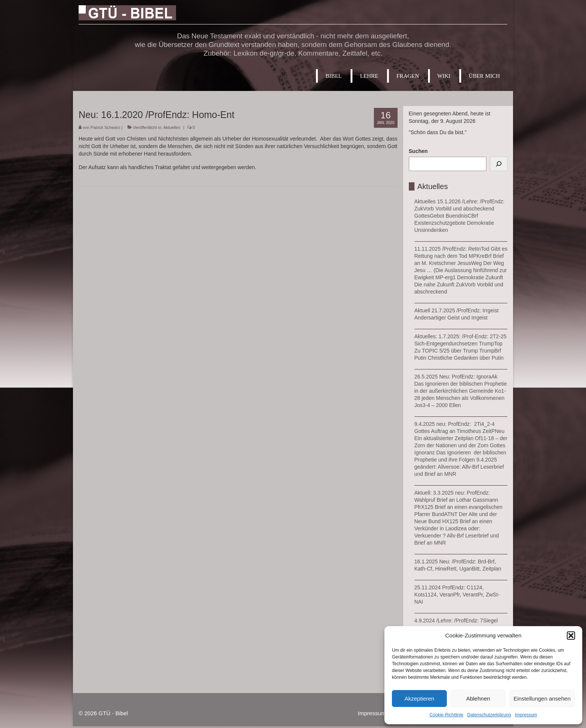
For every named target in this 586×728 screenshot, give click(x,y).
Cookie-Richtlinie (446, 715)
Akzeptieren (419, 698)
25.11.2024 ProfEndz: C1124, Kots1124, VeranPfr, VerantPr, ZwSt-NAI (457, 595)
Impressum (526, 715)
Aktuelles (172, 127)
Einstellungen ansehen (542, 698)
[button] (571, 636)
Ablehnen (478, 698)
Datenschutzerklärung (489, 715)
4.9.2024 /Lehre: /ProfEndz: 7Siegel (456, 621)
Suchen (418, 151)
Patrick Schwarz (106, 127)
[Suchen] (499, 164)
